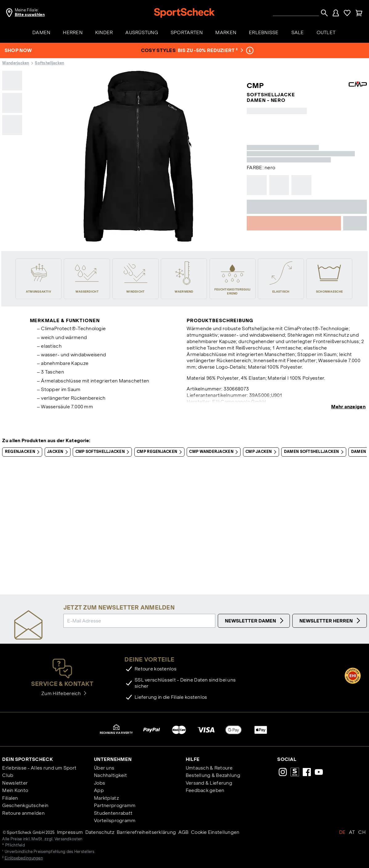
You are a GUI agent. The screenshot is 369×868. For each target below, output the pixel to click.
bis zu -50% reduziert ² (210, 50)
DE (343, 832)
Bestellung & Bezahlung (213, 775)
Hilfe (193, 759)
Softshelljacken (49, 63)
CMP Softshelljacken (104, 452)
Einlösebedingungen (24, 858)
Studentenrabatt (113, 813)
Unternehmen (113, 759)
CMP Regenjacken (160, 452)
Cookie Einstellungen (215, 832)
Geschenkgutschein (25, 805)
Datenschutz (100, 832)
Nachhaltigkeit (110, 775)
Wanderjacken (16, 63)
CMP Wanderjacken (215, 452)
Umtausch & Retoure (209, 768)
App (99, 790)
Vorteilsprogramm (115, 820)
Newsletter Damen (255, 621)
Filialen (10, 798)
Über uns (104, 768)
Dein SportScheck (27, 759)
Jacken (59, 452)
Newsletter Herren (331, 621)
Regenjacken (23, 452)
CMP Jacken (262, 452)
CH (362, 832)
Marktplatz (106, 798)
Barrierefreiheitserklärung (146, 832)
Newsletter (15, 783)
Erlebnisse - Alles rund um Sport (39, 768)
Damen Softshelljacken (315, 452)
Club (8, 775)
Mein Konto (15, 790)
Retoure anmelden (23, 813)
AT (352, 832)
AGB (184, 832)
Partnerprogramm (115, 805)
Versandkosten (69, 839)
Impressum (70, 832)
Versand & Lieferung (209, 783)
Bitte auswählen (30, 15)
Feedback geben (205, 790)
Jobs (99, 783)
